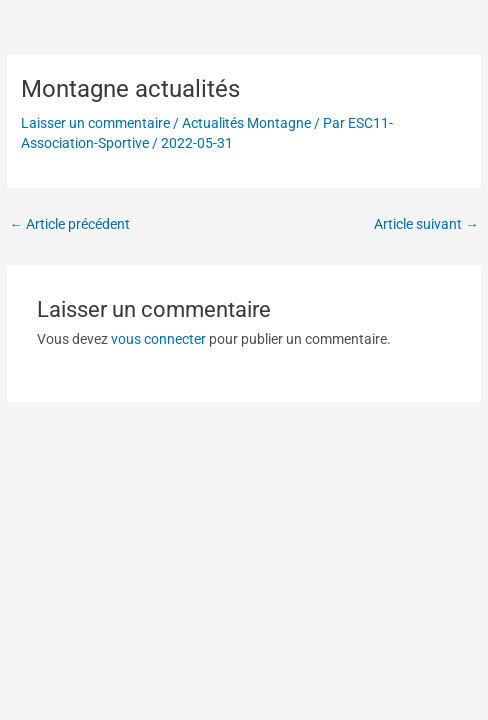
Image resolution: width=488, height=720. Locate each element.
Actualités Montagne (246, 123)
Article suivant (426, 224)
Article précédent (69, 224)
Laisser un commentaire (95, 123)
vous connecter (158, 339)
